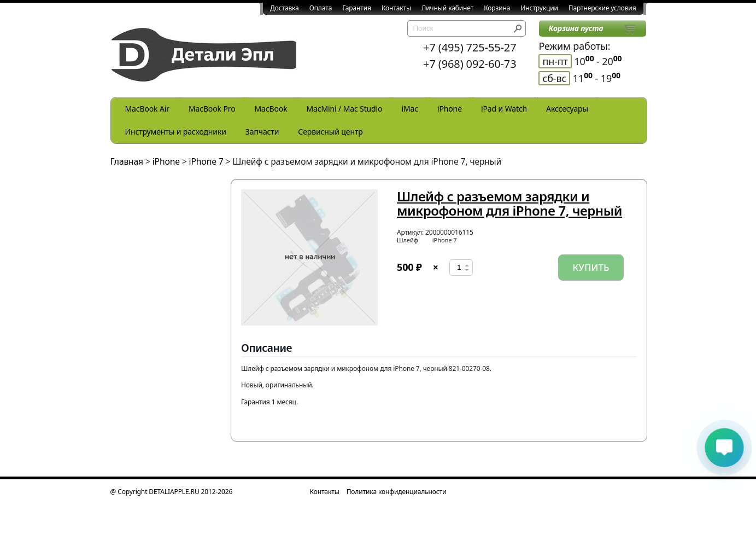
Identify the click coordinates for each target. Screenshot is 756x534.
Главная (127, 161)
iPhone (450, 109)
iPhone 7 (206, 161)
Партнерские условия (602, 8)
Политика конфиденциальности (397, 492)
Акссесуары (567, 109)
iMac (409, 109)
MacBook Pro (212, 109)
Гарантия (357, 8)
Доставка (285, 8)
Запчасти (262, 132)
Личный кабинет (447, 8)
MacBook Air (147, 109)
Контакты (396, 8)
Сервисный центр (330, 132)
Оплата (321, 8)
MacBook (271, 109)
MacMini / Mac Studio (345, 109)
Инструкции (539, 8)
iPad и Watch (504, 109)
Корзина (497, 8)
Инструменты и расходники (176, 132)
